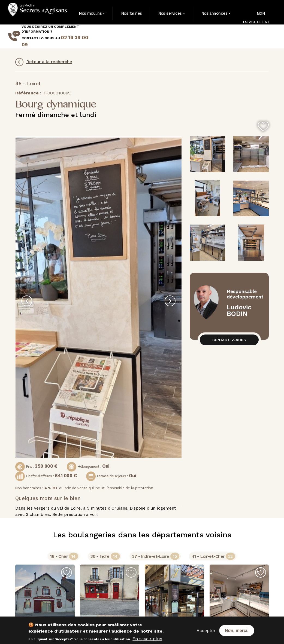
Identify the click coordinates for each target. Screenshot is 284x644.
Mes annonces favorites (209, 36)
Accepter (206, 631)
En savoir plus (147, 639)
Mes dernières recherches (247, 36)
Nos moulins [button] (90, 13)
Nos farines (132, 13)
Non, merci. (237, 631)
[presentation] (27, 301)
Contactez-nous (229, 340)
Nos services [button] (170, 13)
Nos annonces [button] (214, 13)
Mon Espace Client (256, 16)
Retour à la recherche (44, 62)
